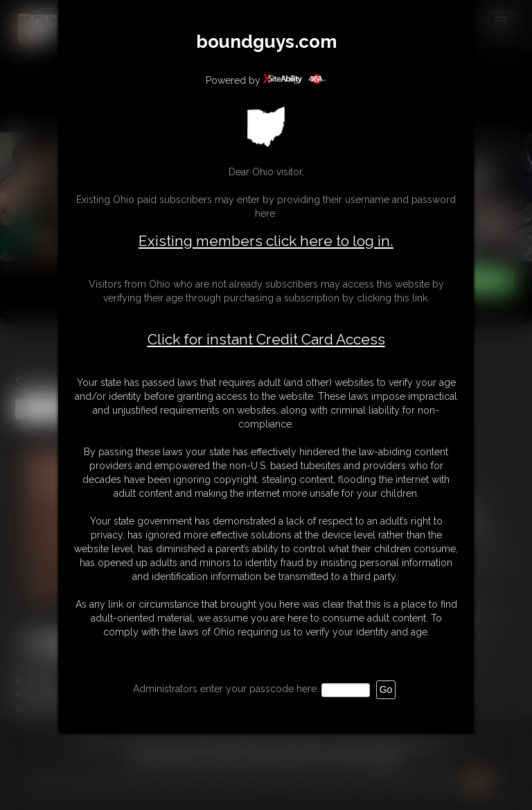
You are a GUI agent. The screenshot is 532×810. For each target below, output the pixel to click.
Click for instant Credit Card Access (266, 340)
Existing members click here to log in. (266, 241)
